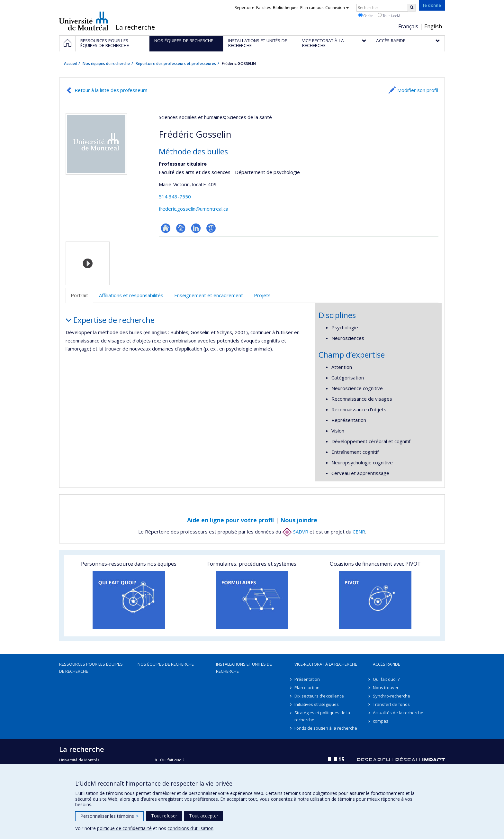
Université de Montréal (84, 21)
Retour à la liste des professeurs (111, 90)
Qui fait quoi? (172, 760)
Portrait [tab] (79, 295)
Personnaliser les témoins (109, 816)
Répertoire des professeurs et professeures (176, 64)
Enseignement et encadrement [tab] (209, 295)
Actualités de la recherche (398, 713)
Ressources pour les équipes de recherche (91, 668)
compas (381, 721)
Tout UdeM (389, 15)
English (433, 26)
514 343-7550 (175, 196)
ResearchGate (166, 228)
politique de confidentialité (124, 828)
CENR (359, 532)
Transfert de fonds (391, 704)
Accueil (70, 64)
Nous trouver (386, 688)
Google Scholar (211, 228)
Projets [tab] (262, 295)
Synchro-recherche (392, 696)
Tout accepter (204, 816)
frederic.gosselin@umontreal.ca (194, 209)
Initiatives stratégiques (317, 704)
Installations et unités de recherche (244, 668)
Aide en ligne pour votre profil (230, 520)
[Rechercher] (412, 8)
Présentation (307, 679)
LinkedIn (196, 228)
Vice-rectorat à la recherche (326, 664)
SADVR (295, 532)
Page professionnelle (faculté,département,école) (181, 228)
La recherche (135, 27)
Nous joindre (299, 520)
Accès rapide (387, 664)
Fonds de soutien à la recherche (326, 728)
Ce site (366, 15)
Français (408, 26)
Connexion (337, 8)
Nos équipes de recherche (106, 64)
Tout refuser (164, 816)
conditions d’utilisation (190, 828)
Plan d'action (307, 688)
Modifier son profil (418, 90)
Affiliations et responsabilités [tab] (131, 295)
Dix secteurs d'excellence (319, 696)
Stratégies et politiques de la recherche (322, 716)
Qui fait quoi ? (386, 679)
